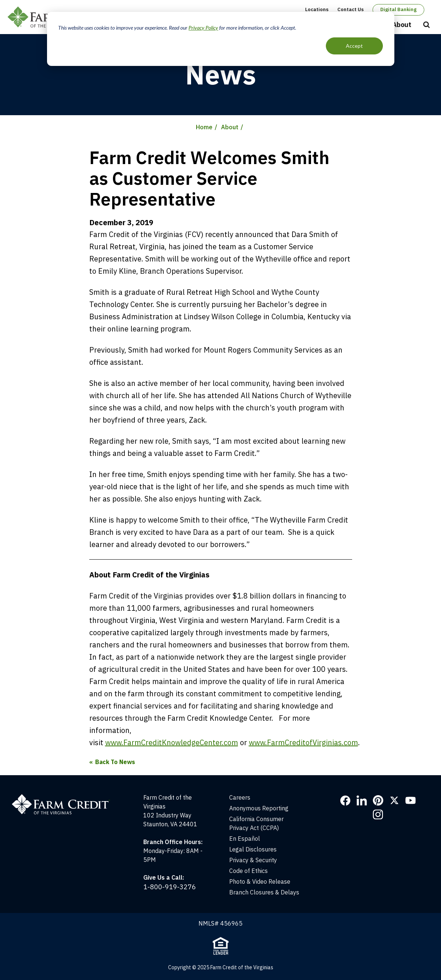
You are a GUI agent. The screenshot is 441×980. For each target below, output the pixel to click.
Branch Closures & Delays (264, 892)
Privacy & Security (253, 860)
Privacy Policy (203, 28)
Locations (317, 9)
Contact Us (350, 9)
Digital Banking (398, 9)
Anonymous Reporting (259, 808)
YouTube (411, 800)
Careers (240, 797)
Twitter (394, 800)
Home (204, 127)
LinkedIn (362, 800)
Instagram (378, 814)
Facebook (345, 800)
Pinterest (378, 800)
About (402, 25)
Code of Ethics (248, 871)
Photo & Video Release (260, 881)
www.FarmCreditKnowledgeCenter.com (172, 742)
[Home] (65, 797)
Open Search (427, 25)
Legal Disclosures (253, 849)
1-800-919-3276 (170, 887)
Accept (354, 46)
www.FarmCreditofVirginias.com (303, 742)
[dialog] (221, 39)
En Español (245, 839)
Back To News (115, 762)
